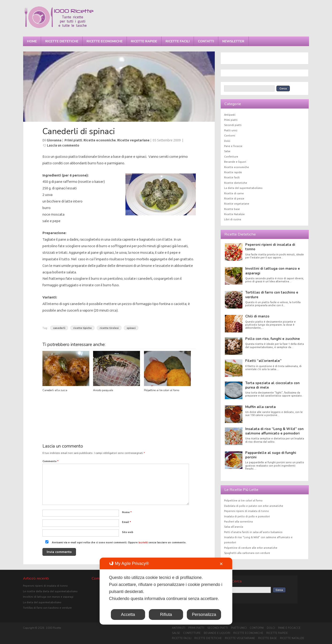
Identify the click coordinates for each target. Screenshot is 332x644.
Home (32, 41)
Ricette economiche (105, 41)
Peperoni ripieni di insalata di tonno (270, 247)
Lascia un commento (63, 145)
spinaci (131, 328)
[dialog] (166, 591)
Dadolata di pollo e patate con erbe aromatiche (254, 506)
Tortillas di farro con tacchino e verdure (272, 295)
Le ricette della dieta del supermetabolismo (50, 591)
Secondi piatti (233, 125)
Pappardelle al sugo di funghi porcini (271, 455)
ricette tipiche (82, 328)
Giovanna (54, 140)
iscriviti (143, 542)
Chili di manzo (257, 316)
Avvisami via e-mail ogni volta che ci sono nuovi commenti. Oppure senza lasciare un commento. (115, 542)
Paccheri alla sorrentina (238, 522)
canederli (59, 328)
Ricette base (232, 209)
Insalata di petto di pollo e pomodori (247, 516)
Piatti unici (231, 130)
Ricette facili (178, 41)
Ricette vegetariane (133, 140)
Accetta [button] (128, 615)
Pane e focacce (233, 146)
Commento (51, 461)
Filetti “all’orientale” (263, 361)
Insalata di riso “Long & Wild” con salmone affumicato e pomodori (274, 431)
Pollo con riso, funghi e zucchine (273, 339)
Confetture (231, 157)
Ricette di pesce (234, 199)
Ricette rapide (144, 41)
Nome (127, 512)
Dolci (227, 141)
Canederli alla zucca (55, 390)
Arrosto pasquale (103, 390)
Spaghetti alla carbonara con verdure (247, 553)
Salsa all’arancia (234, 527)
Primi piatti (73, 140)
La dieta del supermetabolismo (243, 188)
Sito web (128, 532)
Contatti (206, 41)
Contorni (230, 136)
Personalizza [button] (204, 615)
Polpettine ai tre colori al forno (162, 390)
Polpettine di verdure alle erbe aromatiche (251, 548)
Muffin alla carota (260, 407)
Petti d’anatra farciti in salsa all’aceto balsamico (253, 532)
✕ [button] (221, 564)
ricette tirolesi (109, 328)
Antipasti (230, 115)
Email (126, 522)
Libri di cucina (233, 219)
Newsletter (233, 41)
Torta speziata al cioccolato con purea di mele (272, 385)
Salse (227, 151)
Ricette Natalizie (234, 214)
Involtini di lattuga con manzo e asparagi (273, 271)
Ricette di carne (234, 193)
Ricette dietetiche (62, 41)
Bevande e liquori (235, 162)
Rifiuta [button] (166, 615)
